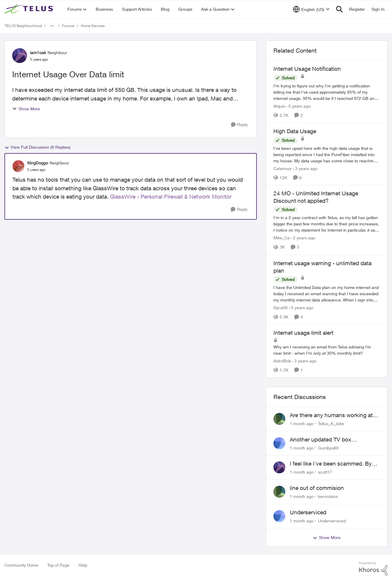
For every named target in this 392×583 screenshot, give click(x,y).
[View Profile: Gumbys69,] (279, 443)
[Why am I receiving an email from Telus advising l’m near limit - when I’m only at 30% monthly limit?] (327, 350)
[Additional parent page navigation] (52, 26)
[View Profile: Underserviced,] (279, 516)
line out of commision (317, 488)
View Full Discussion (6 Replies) (37, 147)
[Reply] (239, 125)
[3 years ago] (305, 168)
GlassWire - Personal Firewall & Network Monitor (171, 197)
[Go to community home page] (30, 9)
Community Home (21, 565)
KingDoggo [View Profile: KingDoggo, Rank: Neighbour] (38, 163)
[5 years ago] (298, 106)
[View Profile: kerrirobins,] (279, 492)
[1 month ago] (302, 423)
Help (83, 565)
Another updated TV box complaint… (321, 440)
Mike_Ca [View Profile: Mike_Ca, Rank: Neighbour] (282, 238)
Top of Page (58, 565)
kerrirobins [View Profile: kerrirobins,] (328, 496)
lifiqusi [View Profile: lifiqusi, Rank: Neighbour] (279, 106)
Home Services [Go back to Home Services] (93, 26)
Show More (26, 109)
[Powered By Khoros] (373, 569)
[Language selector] (311, 9)
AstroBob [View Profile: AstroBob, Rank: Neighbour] (282, 361)
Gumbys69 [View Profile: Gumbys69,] (328, 448)
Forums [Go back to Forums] (68, 26)
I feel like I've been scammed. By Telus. (331, 464)
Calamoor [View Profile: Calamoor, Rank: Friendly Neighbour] (283, 168)
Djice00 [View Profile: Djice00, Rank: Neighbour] (281, 308)
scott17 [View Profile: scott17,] (325, 472)
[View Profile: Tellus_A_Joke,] (279, 419)
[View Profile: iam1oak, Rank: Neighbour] (20, 56)
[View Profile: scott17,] (279, 467)
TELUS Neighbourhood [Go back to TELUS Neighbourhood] (23, 26)
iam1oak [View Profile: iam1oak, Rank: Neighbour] (38, 52)
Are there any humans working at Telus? (331, 415)
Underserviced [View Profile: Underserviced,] (332, 520)
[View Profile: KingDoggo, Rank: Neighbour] (18, 166)
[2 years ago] (303, 238)
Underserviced (308, 512)
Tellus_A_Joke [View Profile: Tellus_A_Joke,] (331, 423)
